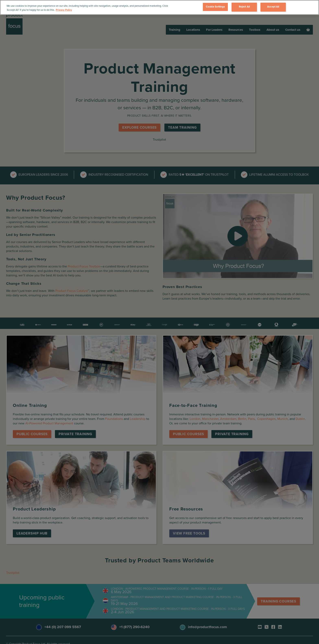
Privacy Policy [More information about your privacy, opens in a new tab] (64, 10)
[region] (159, 7)
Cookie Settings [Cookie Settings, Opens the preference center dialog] (215, 7)
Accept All (273, 7)
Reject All (244, 7)
